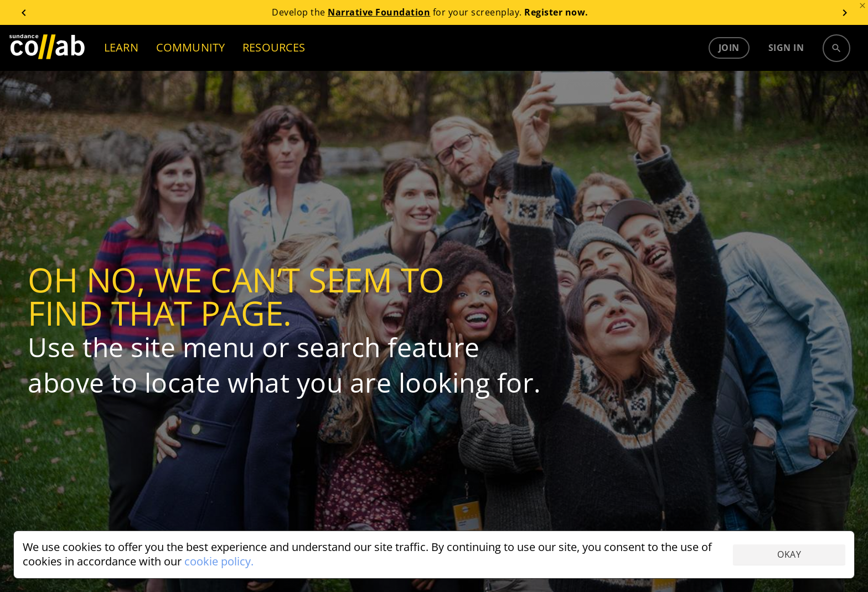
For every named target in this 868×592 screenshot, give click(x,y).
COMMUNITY (190, 47)
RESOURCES (274, 47)
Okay (789, 554)
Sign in (786, 48)
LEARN (121, 47)
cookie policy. (219, 561)
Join (729, 48)
